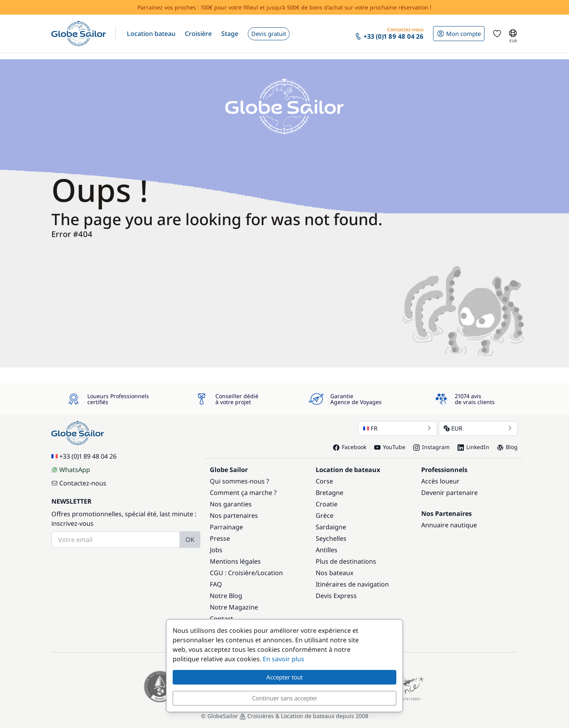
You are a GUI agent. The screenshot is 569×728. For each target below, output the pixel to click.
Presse (220, 538)
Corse (324, 481)
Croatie (327, 504)
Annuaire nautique (449, 525)
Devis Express (336, 596)
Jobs (216, 550)
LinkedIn (473, 447)
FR (398, 428)
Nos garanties (231, 504)
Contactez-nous (79, 483)
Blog (507, 447)
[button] (151, 34)
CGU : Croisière (232, 573)
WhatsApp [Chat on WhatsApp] (71, 470)
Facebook (350, 447)
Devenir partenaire (449, 493)
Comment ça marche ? (243, 493)
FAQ (216, 584)
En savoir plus (284, 659)
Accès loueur (440, 481)
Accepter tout (284, 677)
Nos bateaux (334, 573)
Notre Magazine (234, 607)
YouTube (390, 447)
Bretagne (330, 493)
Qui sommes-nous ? (239, 481)
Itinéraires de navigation (352, 584)
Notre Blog (226, 596)
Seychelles (331, 538)
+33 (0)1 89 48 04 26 (84, 456)
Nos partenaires (234, 515)
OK (190, 540)
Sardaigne (331, 527)
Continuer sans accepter (285, 698)
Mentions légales (235, 561)
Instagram (431, 447)
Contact (221, 619)
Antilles (327, 550)
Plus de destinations (346, 561)
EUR (478, 428)
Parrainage (226, 527)
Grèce (325, 515)
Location (270, 573)
